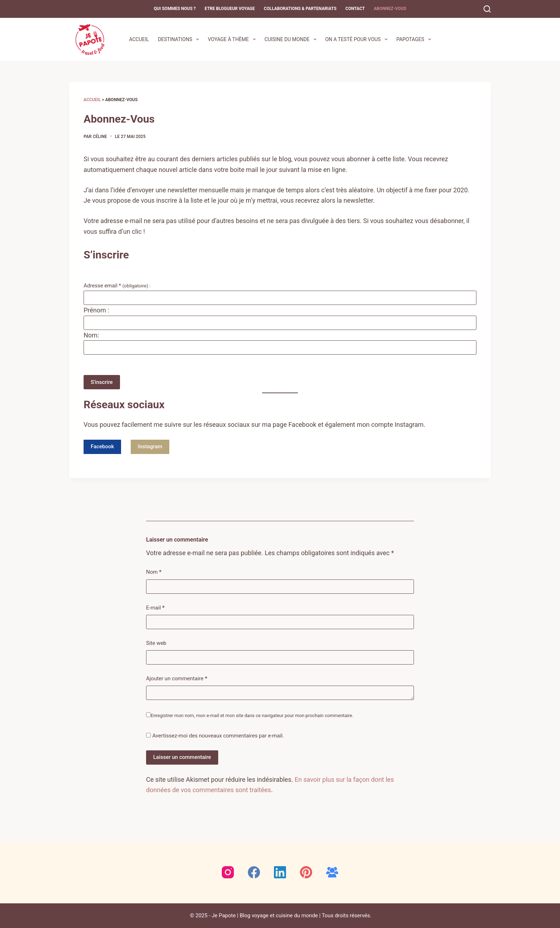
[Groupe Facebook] (332, 872)
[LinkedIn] (280, 872)
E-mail (155, 608)
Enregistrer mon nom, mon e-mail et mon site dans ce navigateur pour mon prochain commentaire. (252, 715)
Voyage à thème (233, 39)
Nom (154, 572)
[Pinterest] (306, 872)
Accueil (139, 39)
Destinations (180, 39)
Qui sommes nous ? (175, 9)
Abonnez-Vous (390, 9)
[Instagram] (228, 872)
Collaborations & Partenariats (300, 9)
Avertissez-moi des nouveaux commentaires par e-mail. (218, 736)
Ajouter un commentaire (177, 679)
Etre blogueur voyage (230, 9)
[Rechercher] (487, 9)
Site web (156, 643)
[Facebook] (254, 872)
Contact (355, 9)
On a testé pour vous (358, 39)
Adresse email (118, 286)
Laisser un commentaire (182, 757)
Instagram (150, 446)
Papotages (415, 39)
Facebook (102, 446)
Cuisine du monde (292, 39)
